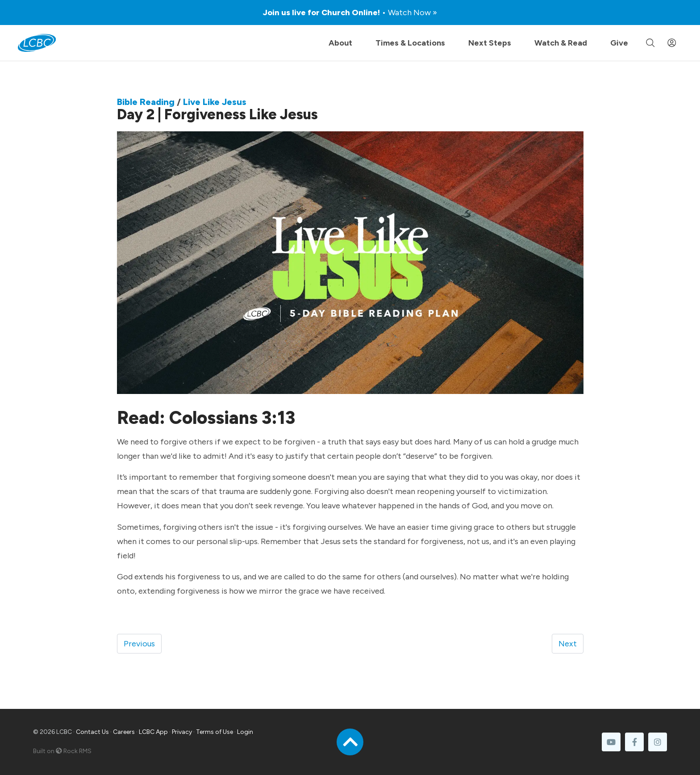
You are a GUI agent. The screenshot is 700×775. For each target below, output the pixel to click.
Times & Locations (410, 43)
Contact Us (92, 732)
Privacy (182, 732)
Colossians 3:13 (232, 418)
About (340, 43)
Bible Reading (146, 102)
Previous (139, 644)
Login (245, 732)
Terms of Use (215, 732)
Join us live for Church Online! (350, 13)
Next (568, 644)
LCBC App (153, 732)
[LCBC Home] (37, 43)
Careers (124, 732)
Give (619, 43)
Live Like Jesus (215, 102)
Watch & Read (561, 43)
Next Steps (490, 43)
